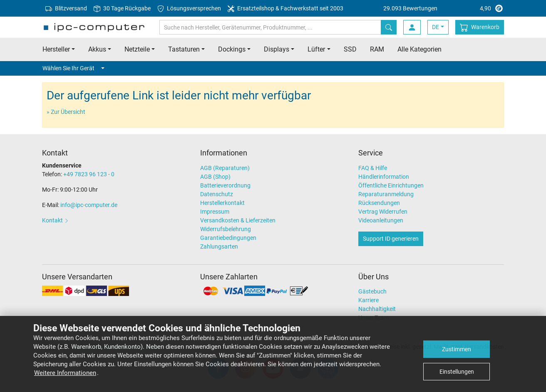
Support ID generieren (391, 239)
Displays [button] (277, 49)
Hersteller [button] (56, 49)
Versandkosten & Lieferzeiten (238, 220)
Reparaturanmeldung (386, 194)
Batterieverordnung (225, 185)
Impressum (215, 212)
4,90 (444, 8)
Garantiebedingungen (228, 238)
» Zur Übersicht (66, 112)
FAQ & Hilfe (373, 168)
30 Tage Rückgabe (122, 9)
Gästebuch (372, 291)
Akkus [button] (97, 49)
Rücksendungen (379, 203)
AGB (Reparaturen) (225, 168)
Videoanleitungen (381, 220)
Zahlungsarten (219, 247)
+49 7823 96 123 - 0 (89, 174)
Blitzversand (66, 9)
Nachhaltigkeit (377, 309)
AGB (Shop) (215, 177)
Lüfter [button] (316, 49)
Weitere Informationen (65, 373)
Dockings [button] (232, 49)
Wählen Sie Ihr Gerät (73, 68)
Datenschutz (217, 194)
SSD (350, 49)
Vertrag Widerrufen (383, 212)
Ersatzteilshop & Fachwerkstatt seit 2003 (285, 9)
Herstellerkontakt (222, 203)
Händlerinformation (384, 177)
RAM (377, 49)
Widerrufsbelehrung (226, 229)
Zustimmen (457, 349)
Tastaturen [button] (184, 49)
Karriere (369, 300)
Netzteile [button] (137, 49)
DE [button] (436, 27)
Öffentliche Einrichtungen (391, 185)
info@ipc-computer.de (89, 205)
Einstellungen (457, 372)
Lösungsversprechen (189, 9)
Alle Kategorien (419, 49)
